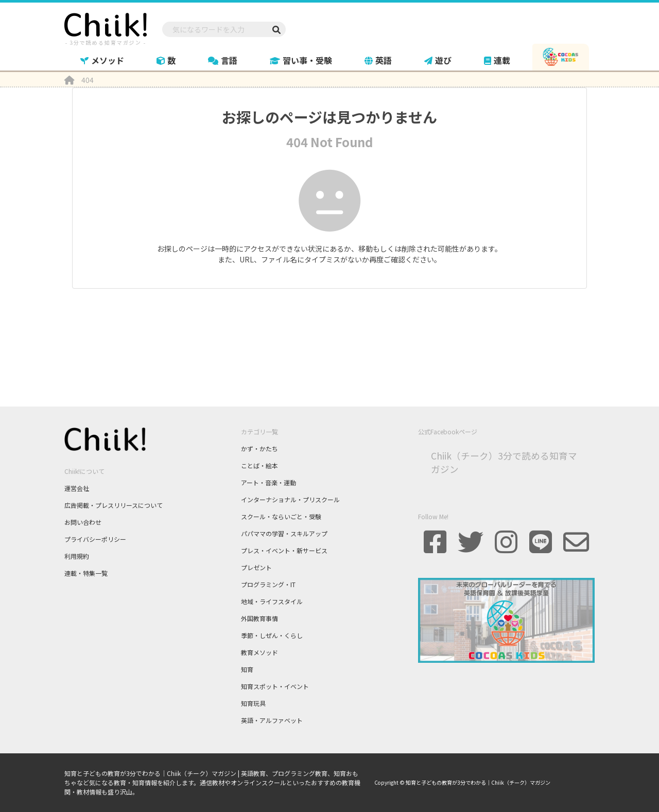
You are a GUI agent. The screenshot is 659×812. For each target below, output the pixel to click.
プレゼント (256, 567)
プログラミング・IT (268, 584)
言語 (223, 60)
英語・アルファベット (272, 720)
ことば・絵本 (259, 465)
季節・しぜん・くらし (272, 635)
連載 (497, 60)
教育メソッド (259, 652)
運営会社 (77, 488)
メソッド (102, 60)
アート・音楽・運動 (268, 482)
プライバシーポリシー (95, 539)
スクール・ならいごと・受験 (281, 516)
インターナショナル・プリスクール (290, 499)
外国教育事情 (259, 618)
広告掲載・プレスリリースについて (114, 505)
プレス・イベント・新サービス (284, 550)
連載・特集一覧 (86, 573)
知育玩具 (253, 703)
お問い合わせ (83, 522)
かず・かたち (259, 448)
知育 (247, 669)
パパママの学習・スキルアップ (284, 533)
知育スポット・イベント (275, 686)
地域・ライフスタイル (272, 601)
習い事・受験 (301, 60)
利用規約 (77, 556)
